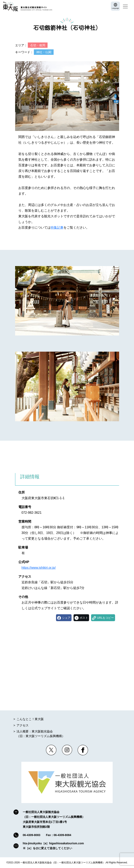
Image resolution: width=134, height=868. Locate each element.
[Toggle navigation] (125, 6)
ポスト (84, 618)
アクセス (23, 725)
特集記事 (57, 228)
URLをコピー (105, 618)
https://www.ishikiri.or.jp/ (39, 568)
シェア (66, 618)
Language (115, 8)
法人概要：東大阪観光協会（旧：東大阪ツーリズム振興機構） (41, 734)
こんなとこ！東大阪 (30, 719)
